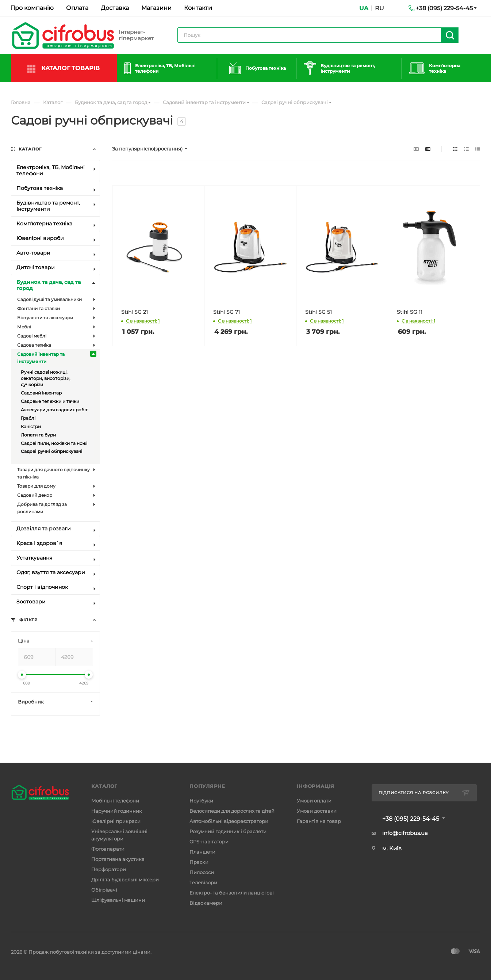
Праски (199, 862)
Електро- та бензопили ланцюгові (232, 893)
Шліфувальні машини (118, 900)
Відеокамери (206, 903)
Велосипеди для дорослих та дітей (232, 811)
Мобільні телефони (115, 801)
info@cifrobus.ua (405, 833)
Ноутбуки (201, 801)
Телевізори (203, 882)
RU (379, 8)
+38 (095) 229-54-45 (411, 819)
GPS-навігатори (209, 842)
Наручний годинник (117, 811)
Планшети (202, 852)
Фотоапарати (108, 849)
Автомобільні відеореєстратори (229, 821)
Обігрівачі (104, 890)
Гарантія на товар (319, 821)
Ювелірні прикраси (116, 821)
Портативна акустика (118, 859)
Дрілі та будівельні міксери (125, 880)
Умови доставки (317, 811)
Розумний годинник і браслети (228, 831)
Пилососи (202, 872)
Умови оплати (314, 801)
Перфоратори (109, 869)
